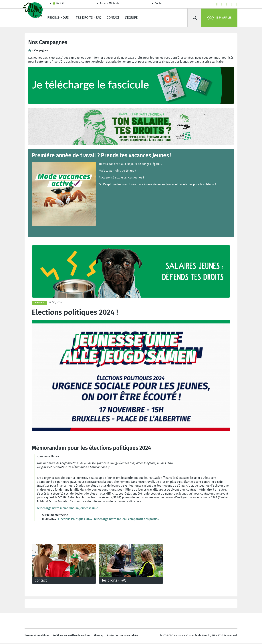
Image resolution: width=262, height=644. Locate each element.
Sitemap (99, 637)
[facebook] (217, 4)
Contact (159, 3)
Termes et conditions (37, 637)
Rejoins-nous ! (59, 18)
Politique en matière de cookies (71, 637)
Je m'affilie (219, 18)
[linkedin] (232, 4)
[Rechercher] (195, 18)
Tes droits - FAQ (89, 18)
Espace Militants (110, 3)
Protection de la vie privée (123, 637)
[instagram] (227, 4)
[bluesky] (237, 4)
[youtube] (222, 4)
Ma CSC (59, 4)
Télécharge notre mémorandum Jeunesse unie (68, 508)
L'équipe (131, 18)
